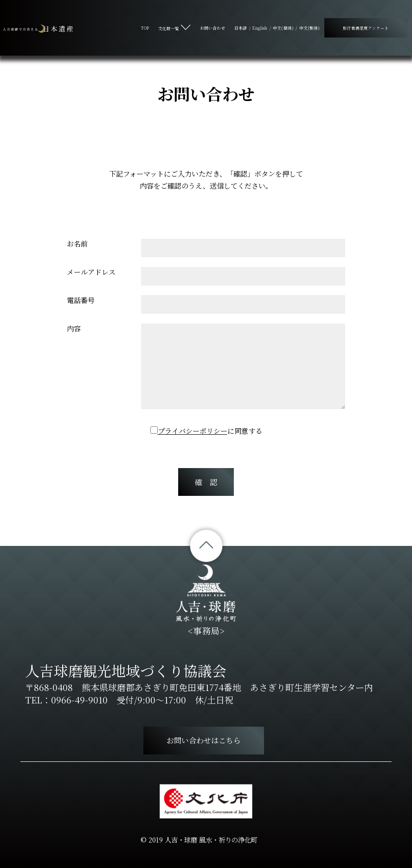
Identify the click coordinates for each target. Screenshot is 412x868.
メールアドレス (91, 272)
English (260, 28)
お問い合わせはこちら (204, 740)
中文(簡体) (283, 28)
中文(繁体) (309, 28)
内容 (74, 328)
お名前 (77, 244)
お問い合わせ (212, 28)
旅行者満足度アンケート (366, 28)
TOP (145, 28)
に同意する (210, 431)
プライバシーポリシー (193, 431)
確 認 (206, 482)
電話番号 (81, 300)
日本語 (241, 28)
